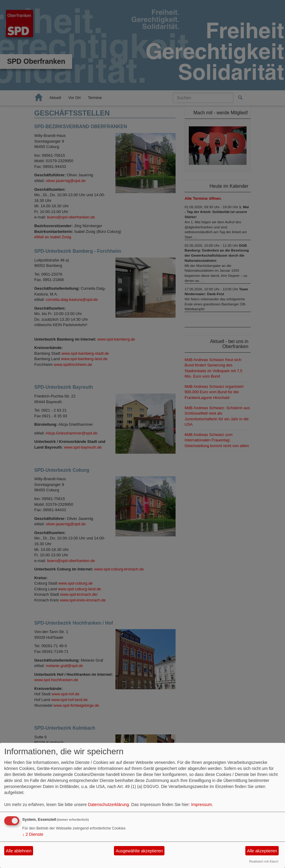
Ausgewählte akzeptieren (139, 851)
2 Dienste (33, 834)
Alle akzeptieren (262, 851)
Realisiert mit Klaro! (264, 861)
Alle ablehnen (19, 851)
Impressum (202, 805)
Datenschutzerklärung (109, 805)
